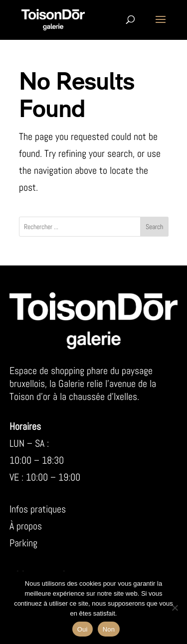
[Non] (175, 608)
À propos (26, 526)
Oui (83, 629)
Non (109, 629)
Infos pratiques (38, 509)
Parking (23, 543)
